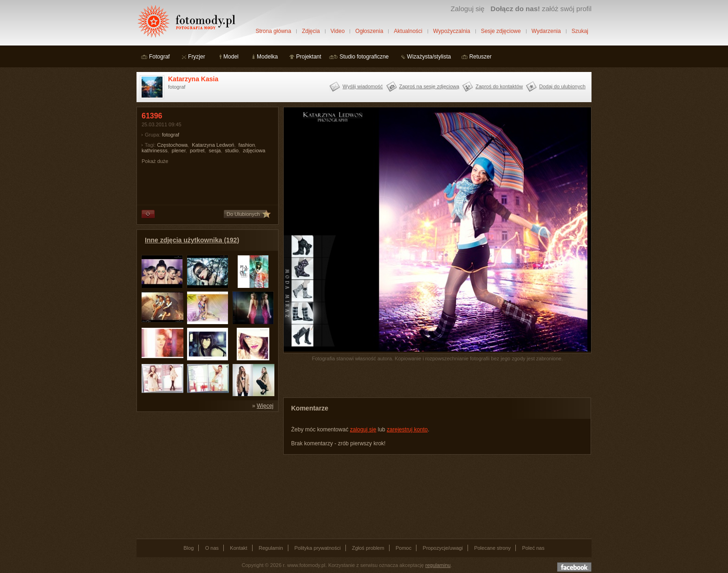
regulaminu (438, 565)
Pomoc (403, 548)
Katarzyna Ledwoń (213, 145)
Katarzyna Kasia (193, 79)
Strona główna (273, 31)
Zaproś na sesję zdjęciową (429, 86)
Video (338, 31)
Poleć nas (533, 548)
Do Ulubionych (243, 214)
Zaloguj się (467, 9)
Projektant (309, 57)
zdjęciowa (254, 150)
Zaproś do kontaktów (499, 86)
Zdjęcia (311, 31)
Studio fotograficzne (364, 57)
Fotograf (159, 57)
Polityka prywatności (318, 548)
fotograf (171, 135)
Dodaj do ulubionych (562, 86)
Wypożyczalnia (452, 31)
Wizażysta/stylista (429, 57)
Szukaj (580, 31)
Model (231, 57)
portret (197, 150)
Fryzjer (197, 57)
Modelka (267, 57)
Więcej (265, 406)
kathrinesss (155, 150)
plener (179, 150)
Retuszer (481, 57)
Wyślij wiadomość (363, 86)
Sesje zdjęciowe (501, 31)
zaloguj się (363, 430)
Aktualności (408, 31)
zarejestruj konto (407, 430)
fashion (247, 145)
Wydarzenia (546, 31)
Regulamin (271, 548)
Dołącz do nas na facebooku (574, 567)
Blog (188, 548)
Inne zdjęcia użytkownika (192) (192, 240)
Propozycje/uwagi (443, 548)
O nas (212, 548)
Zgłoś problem (368, 548)
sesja (215, 150)
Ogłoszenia (369, 31)
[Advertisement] (206, 475)
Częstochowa (172, 145)
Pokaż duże (155, 161)
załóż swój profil (541, 9)
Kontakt (238, 548)
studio (232, 150)
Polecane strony (492, 548)
